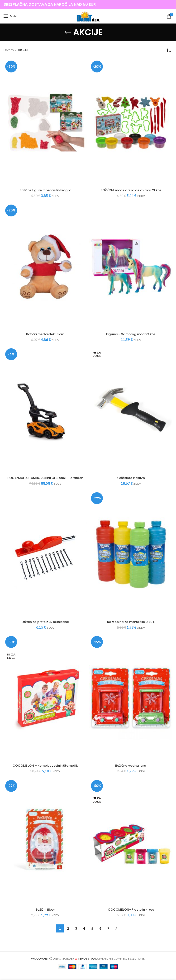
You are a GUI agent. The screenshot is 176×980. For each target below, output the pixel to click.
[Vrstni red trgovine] (169, 50)
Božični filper (45, 915)
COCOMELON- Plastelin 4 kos (131, 915)
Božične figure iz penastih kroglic (45, 190)
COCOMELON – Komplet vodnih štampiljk (45, 771)
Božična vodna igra (131, 771)
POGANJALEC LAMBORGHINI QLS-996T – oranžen (45, 481)
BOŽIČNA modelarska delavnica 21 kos (131, 190)
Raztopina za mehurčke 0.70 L (131, 627)
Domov (9, 50)
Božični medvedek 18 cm (45, 335)
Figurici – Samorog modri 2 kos (131, 335)
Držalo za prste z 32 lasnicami (45, 627)
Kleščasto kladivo (131, 478)
